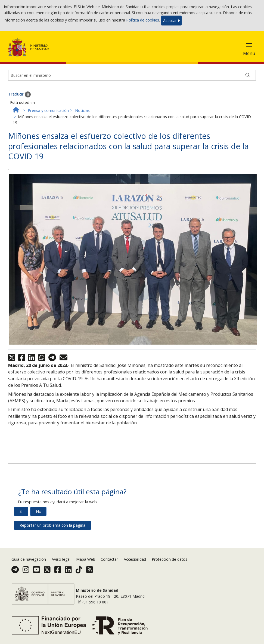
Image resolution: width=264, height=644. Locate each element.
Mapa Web (86, 559)
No (39, 511)
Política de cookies (143, 20)
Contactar (109, 559)
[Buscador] (132, 75)
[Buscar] (248, 75)
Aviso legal (61, 559)
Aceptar (171, 21)
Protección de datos (170, 559)
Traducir (19, 94)
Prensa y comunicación (48, 110)
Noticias (82, 110)
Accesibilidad (135, 559)
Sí (21, 511)
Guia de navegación (29, 559)
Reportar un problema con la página (52, 525)
